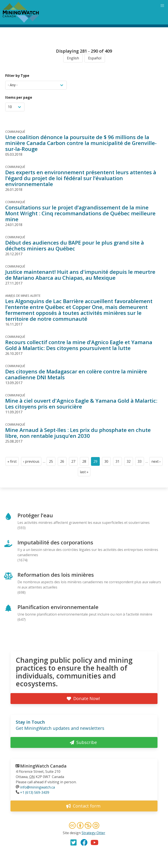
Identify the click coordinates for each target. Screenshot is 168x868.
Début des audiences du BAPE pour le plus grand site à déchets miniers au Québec (75, 245)
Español (95, 58)
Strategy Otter (93, 833)
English (73, 58)
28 (85, 462)
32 (130, 462)
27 (74, 462)
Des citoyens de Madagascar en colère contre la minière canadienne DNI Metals (76, 374)
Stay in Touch (30, 722)
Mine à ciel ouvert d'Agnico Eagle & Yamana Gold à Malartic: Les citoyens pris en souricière (81, 404)
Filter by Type (17, 76)
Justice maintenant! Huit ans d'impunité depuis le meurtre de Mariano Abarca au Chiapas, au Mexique (80, 275)
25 (52, 462)
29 (97, 462)
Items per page (19, 97)
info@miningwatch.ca (38, 787)
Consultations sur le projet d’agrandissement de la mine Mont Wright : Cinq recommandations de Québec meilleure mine (80, 213)
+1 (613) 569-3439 (35, 792)
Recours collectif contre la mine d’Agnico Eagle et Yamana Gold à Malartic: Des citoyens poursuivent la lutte (79, 345)
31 (119, 462)
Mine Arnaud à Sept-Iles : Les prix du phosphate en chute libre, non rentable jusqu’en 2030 (78, 433)
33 (141, 462)
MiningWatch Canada (43, 766)
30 (108, 462)
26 (63, 462)
